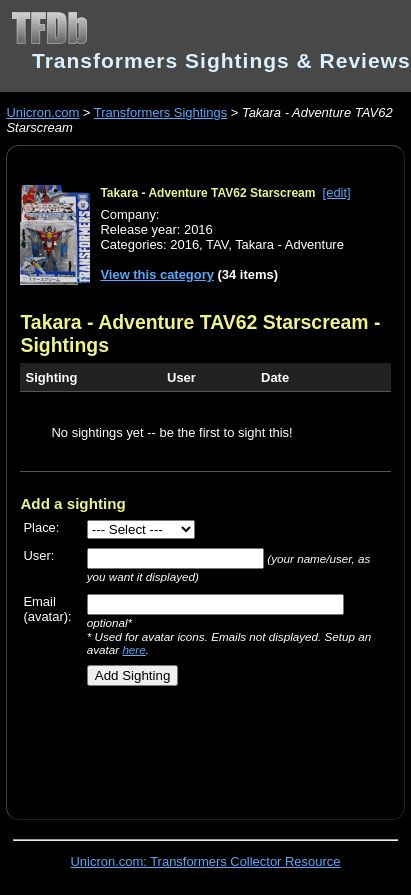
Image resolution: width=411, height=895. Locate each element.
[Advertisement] (197, 745)
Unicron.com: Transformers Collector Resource (206, 861)
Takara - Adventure (289, 244)
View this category (157, 274)
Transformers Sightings (160, 112)
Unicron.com (42, 112)
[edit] (337, 192)
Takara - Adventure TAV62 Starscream (207, 193)
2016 (184, 244)
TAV (217, 244)
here (133, 649)
